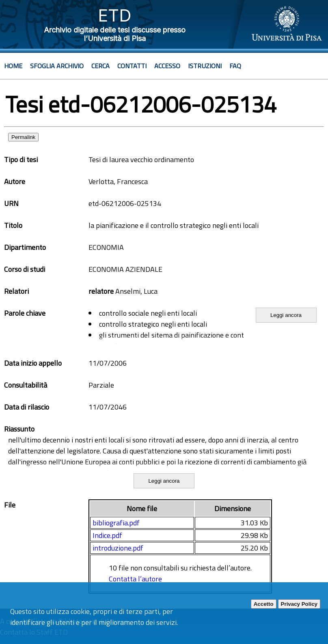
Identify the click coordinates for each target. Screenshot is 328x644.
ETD (115, 15)
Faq (235, 66)
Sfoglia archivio (57, 66)
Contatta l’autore (135, 579)
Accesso (167, 66)
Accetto (264, 604)
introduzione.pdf (118, 548)
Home (13, 66)
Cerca (100, 66)
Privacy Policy (299, 604)
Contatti (132, 66)
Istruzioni (205, 66)
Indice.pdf (107, 535)
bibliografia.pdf (116, 523)
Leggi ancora (286, 315)
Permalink (23, 137)
